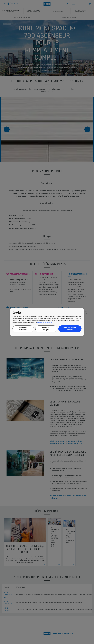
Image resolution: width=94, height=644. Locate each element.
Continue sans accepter (46, 329)
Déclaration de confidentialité (44, 322)
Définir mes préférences (23, 329)
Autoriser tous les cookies (70, 329)
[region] (47, 322)
